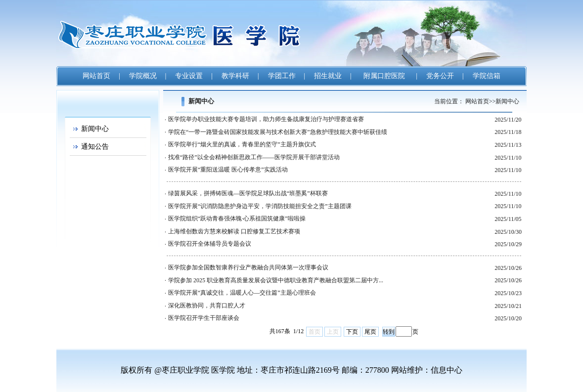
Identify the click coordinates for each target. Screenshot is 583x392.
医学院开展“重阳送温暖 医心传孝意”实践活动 (228, 170)
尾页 (370, 332)
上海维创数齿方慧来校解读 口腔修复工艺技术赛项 (234, 231)
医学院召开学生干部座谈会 (204, 318)
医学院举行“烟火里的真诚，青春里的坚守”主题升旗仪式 (242, 144)
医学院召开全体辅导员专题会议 (210, 244)
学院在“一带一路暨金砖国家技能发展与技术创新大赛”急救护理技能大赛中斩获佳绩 (278, 132)
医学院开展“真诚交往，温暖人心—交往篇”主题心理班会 (242, 293)
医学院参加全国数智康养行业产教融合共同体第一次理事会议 (248, 267)
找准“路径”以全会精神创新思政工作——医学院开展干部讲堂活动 (254, 157)
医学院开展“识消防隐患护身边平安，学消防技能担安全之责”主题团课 (260, 206)
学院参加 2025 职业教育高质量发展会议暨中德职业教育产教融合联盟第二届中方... (276, 280)
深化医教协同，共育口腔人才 (207, 305)
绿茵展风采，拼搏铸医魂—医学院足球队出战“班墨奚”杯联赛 (248, 193)
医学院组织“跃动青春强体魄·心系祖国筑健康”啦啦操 (237, 218)
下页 (352, 332)
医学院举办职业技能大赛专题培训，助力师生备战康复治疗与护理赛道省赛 (266, 119)
